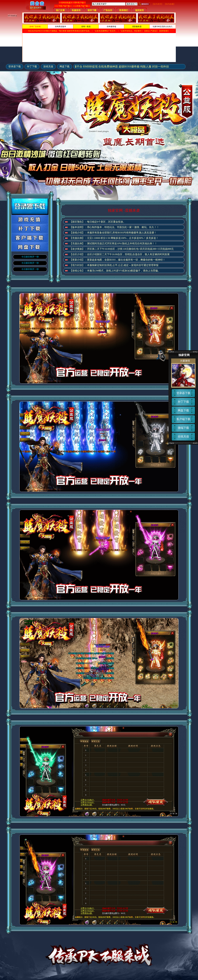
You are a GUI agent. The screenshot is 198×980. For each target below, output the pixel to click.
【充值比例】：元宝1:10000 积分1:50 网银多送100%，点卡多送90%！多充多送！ (114, 238)
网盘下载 (65, 66)
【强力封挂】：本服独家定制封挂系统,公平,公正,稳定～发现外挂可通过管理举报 (114, 265)
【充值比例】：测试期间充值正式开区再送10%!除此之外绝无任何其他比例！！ (113, 243)
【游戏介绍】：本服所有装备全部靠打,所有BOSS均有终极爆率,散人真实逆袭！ (113, 233)
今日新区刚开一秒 (30, 257)
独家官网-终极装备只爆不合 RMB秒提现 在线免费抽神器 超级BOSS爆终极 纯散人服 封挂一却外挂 (111, 67)
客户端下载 (183, 419)
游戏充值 (48, 66)
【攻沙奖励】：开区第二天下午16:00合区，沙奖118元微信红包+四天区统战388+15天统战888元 (122, 249)
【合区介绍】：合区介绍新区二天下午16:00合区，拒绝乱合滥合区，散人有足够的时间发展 (120, 254)
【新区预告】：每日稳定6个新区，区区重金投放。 (98, 222)
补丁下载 (32, 66)
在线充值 (183, 436)
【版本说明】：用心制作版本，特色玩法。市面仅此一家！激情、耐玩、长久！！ (114, 227)
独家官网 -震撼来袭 (124, 210)
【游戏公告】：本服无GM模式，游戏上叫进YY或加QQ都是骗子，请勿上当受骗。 (115, 271)
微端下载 (183, 428)
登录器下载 (15, 66)
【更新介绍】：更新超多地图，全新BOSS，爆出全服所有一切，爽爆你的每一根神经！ (117, 260)
